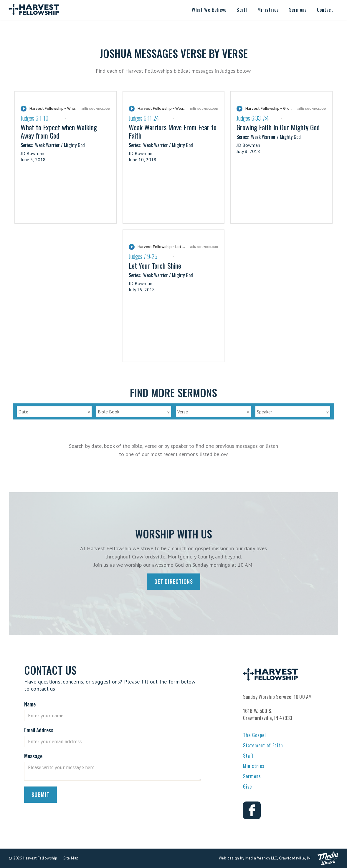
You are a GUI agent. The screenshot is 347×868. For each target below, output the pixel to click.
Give (247, 786)
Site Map (71, 858)
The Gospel (255, 735)
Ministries (254, 766)
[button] (209, 10)
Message (33, 756)
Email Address (39, 730)
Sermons (252, 776)
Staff (248, 756)
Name (30, 704)
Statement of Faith (263, 745)
